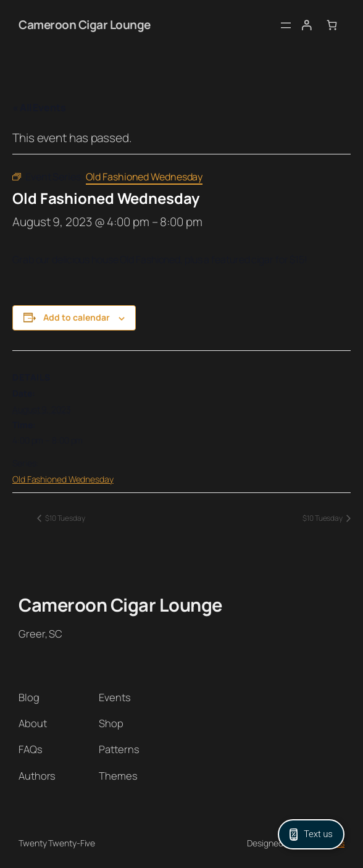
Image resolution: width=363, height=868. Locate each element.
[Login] (306, 25)
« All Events (39, 107)
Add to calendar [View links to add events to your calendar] (77, 317)
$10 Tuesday (65, 518)
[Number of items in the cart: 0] (332, 25)
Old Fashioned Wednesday (63, 479)
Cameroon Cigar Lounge (85, 25)
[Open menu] (286, 25)
